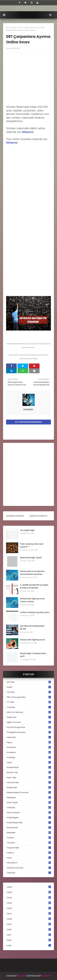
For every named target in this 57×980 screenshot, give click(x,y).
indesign (29, 757)
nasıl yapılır (29, 803)
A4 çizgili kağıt (27, 530)
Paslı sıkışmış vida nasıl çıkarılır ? (32, 545)
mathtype (29, 797)
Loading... (28, 220)
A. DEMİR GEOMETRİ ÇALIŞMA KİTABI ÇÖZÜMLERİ (34, 586)
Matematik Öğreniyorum (32, 640)
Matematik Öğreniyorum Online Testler (32, 600)
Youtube (29, 707)
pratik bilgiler (29, 818)
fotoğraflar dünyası (29, 732)
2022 (29, 908)
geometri (29, 737)
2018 (29, 930)
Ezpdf (29, 687)
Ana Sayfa (11, 27)
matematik (29, 788)
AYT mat (29, 682)
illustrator (29, 747)
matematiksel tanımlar (29, 792)
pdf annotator (29, 813)
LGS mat (29, 692)
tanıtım (29, 838)
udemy (29, 853)
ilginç (29, 742)
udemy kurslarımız (38, 516)
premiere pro (29, 828)
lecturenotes (29, 782)
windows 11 (29, 863)
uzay (29, 858)
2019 (29, 924)
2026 (29, 887)
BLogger (22, 976)
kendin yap (29, 772)
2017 (29, 935)
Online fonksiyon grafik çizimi (35, 612)
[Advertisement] (28, 474)
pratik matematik (29, 823)
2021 (29, 914)
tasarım (29, 843)
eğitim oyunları (29, 722)
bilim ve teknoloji (29, 712)
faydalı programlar (29, 727)
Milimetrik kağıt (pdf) (31, 558)
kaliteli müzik (29, 767)
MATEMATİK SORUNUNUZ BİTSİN (32, 628)
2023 (29, 903)
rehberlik (29, 833)
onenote (29, 808)
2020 (29, 919)
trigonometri (29, 848)
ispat (29, 762)
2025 (29, 892)
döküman (29, 717)
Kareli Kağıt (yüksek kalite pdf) (33, 655)
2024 (29, 898)
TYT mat (29, 702)
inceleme (29, 752)
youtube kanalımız (15, 516)
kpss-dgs (29, 777)
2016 (29, 940)
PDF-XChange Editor (29, 697)
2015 (29, 946)
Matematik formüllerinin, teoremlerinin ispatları (32, 573)
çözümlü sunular (29, 868)
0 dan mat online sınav (29, 27)
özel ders (29, 873)
